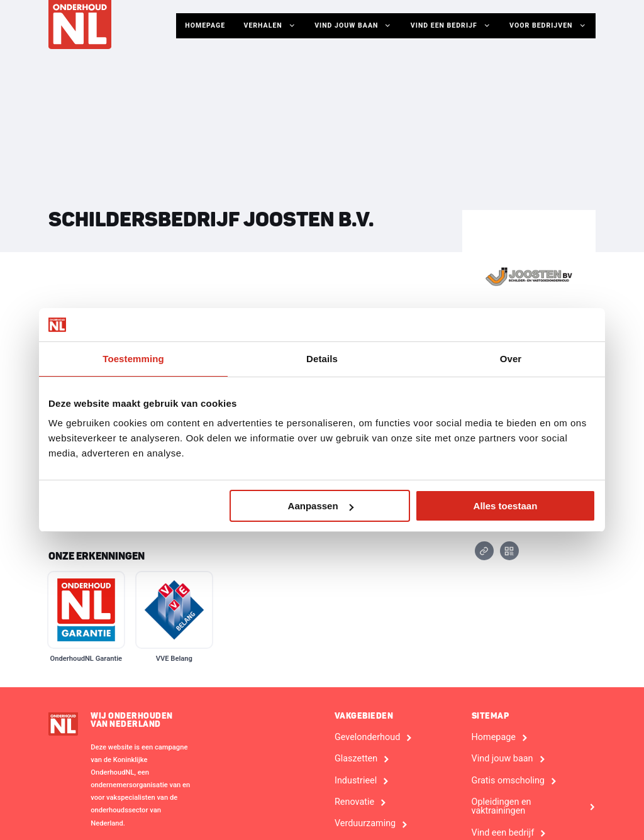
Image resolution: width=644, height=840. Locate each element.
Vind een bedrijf (452, 26)
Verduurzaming (365, 824)
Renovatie (354, 802)
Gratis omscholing (508, 781)
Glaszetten (356, 759)
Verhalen (274, 26)
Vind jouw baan (356, 26)
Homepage (208, 25)
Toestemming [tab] (133, 359)
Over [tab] (511, 359)
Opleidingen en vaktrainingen (502, 807)
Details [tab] (322, 359)
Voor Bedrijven (548, 26)
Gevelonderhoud (367, 738)
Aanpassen (321, 506)
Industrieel (356, 781)
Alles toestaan (506, 506)
